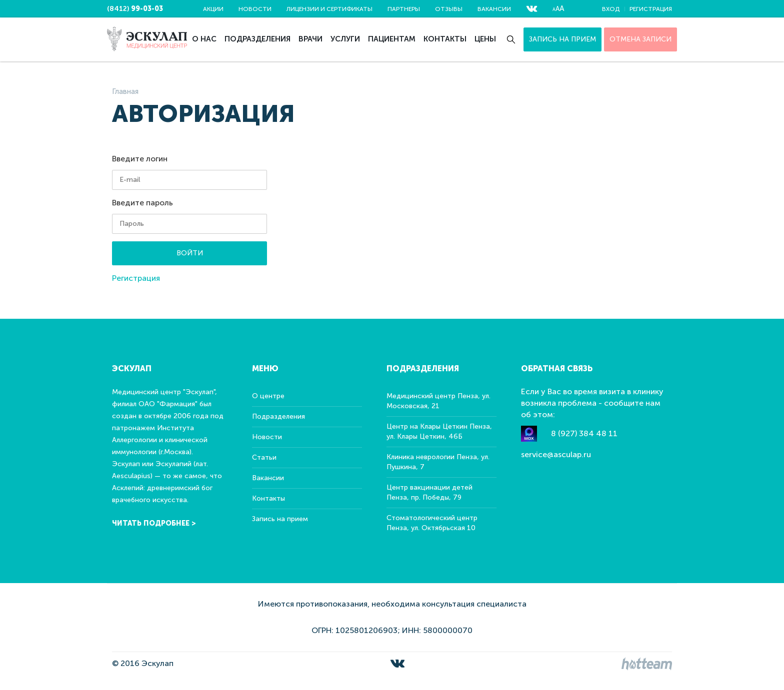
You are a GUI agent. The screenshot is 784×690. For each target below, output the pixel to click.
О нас (204, 39)
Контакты (445, 39)
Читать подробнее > (154, 523)
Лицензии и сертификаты (329, 9)
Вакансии (494, 9)
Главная (125, 91)
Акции (213, 9)
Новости (255, 9)
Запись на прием (562, 39)
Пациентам (392, 39)
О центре (268, 396)
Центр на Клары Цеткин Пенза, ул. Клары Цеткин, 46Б (439, 431)
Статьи (264, 457)
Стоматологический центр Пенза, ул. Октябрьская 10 (432, 523)
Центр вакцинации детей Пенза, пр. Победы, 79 (429, 492)
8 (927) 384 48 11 (584, 433)
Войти (190, 253)
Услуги (345, 39)
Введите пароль (142, 203)
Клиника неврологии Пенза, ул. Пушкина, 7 (438, 462)
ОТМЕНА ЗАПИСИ (640, 39)
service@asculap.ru (556, 454)
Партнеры (404, 9)
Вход (611, 9)
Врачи (310, 39)
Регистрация (651, 9)
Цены (485, 39)
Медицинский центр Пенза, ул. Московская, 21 (438, 401)
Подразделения (257, 39)
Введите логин (140, 159)
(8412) (135, 9)
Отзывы (449, 9)
